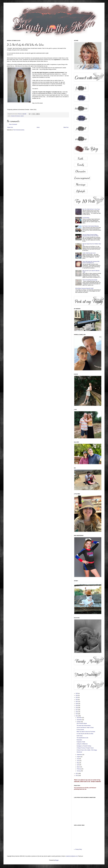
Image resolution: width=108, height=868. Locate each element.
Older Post (66, 127)
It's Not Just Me (80, 730)
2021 (77, 702)
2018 (77, 708)
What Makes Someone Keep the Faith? (84, 288)
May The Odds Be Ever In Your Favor (91, 209)
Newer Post (10, 127)
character (13, 116)
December (79, 718)
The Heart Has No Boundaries (84, 726)
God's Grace (80, 736)
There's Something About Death (90, 280)
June (78, 761)
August (79, 757)
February (79, 769)
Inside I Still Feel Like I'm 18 (89, 253)
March (79, 767)
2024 (77, 695)
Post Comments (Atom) (19, 130)
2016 (77, 712)
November (79, 720)
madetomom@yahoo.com (72, 856)
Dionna (20, 114)
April (78, 765)
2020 (77, 704)
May (78, 763)
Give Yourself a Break (82, 723)
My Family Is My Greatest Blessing (91, 226)
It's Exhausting (86, 218)
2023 (77, 697)
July (78, 759)
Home (38, 127)
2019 (77, 706)
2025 (77, 693)
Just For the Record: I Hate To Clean (85, 728)
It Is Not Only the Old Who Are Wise (85, 734)
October (79, 722)
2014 (77, 716)
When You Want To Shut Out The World (86, 732)
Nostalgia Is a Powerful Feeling (84, 746)
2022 (77, 700)
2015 (77, 714)
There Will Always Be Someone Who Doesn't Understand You (91, 262)
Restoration (79, 740)
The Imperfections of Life (82, 738)
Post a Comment (13, 124)
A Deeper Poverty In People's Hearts (85, 748)
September (80, 755)
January (79, 771)
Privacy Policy (79, 849)
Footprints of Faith (81, 742)
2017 (77, 710)
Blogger (57, 860)
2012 (77, 776)
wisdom (22, 116)
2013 (77, 774)
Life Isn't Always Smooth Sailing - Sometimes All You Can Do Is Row (90, 235)
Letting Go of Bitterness (82, 744)
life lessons (18, 116)
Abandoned (79, 752)
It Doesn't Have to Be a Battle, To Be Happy (87, 750)
